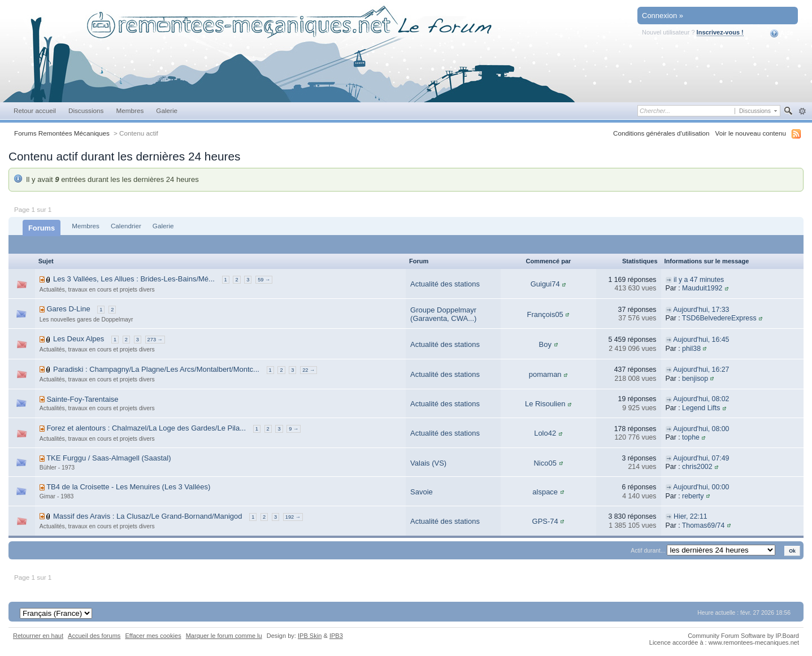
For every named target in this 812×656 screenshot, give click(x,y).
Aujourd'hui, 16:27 (701, 370)
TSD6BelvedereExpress (719, 318)
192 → (293, 517)
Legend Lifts (701, 408)
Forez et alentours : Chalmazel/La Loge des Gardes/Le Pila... (146, 428)
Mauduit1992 (702, 288)
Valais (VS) (428, 463)
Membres (130, 110)
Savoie (422, 492)
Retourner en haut (38, 636)
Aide (782, 33)
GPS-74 (545, 521)
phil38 (691, 349)
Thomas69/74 (703, 525)
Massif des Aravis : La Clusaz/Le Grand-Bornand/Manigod (148, 516)
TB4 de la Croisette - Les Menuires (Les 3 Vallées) (128, 487)
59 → (264, 280)
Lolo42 (545, 433)
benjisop (695, 379)
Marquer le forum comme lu (224, 636)
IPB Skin (310, 636)
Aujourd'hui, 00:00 (701, 487)
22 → (309, 370)
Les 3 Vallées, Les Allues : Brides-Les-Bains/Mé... (134, 279)
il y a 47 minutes (699, 280)
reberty (693, 496)
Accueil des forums (94, 636)
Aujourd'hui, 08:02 (701, 399)
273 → (155, 340)
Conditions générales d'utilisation (661, 133)
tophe (691, 437)
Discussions (86, 110)
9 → (294, 429)
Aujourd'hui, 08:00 (701, 429)
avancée (802, 111)
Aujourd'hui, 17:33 (701, 310)
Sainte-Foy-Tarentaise (82, 399)
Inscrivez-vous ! (720, 32)
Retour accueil (35, 110)
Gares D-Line (68, 309)
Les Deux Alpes (79, 339)
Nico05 (545, 463)
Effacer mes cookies (153, 636)
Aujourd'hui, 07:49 (701, 458)
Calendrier (126, 226)
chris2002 (697, 467)
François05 (545, 314)
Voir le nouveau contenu (751, 133)
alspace (545, 492)
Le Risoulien (545, 404)
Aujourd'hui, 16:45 (701, 340)
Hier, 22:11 (691, 516)
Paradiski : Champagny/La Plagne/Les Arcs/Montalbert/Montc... (156, 369)
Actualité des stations (445, 284)
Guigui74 (545, 284)
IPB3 (336, 636)
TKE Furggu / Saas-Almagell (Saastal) (108, 458)
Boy (545, 344)
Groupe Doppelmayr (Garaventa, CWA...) (443, 314)
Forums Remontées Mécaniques (62, 133)
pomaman (545, 374)
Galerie (167, 110)
